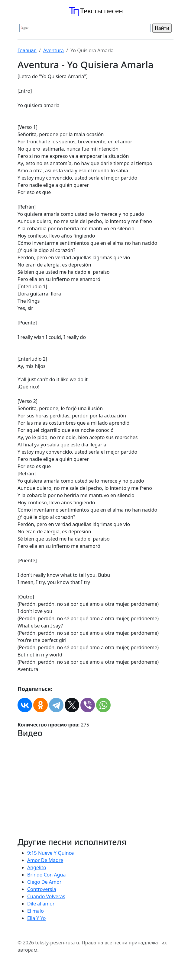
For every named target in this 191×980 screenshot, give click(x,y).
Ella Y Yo (36, 918)
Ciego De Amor (44, 882)
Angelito (37, 867)
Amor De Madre (45, 860)
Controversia (42, 889)
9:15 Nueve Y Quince (50, 853)
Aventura (53, 50)
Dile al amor (41, 904)
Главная (27, 50)
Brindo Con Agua (46, 875)
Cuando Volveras (46, 896)
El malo (36, 911)
